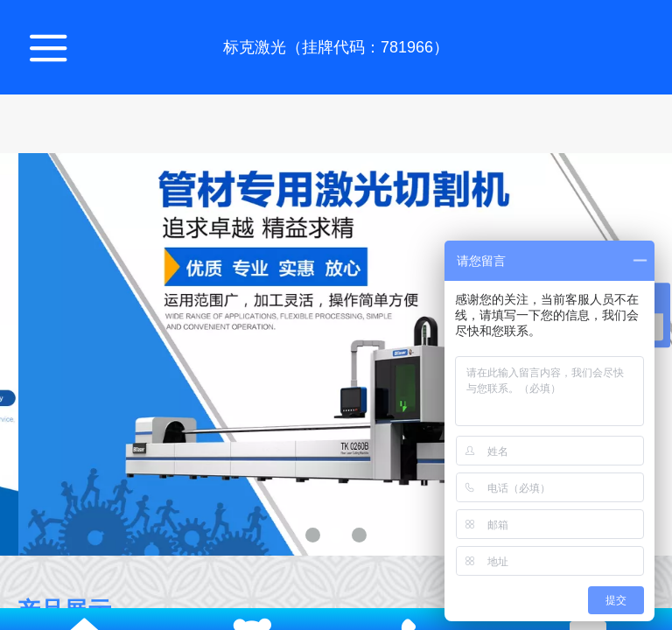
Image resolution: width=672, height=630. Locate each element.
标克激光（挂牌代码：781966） (336, 47)
